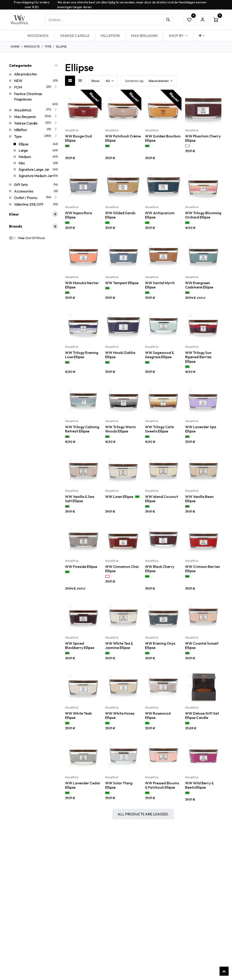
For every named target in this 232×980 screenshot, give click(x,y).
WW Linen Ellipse (119, 497)
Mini (22, 163)
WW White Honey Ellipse (120, 715)
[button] (149, 81)
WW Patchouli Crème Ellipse (123, 138)
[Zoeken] (168, 20)
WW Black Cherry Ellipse (160, 569)
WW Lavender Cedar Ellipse (83, 785)
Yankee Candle (26, 123)
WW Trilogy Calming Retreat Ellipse (82, 429)
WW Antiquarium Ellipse (160, 215)
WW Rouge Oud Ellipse (78, 138)
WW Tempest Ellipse (122, 283)
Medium (25, 157)
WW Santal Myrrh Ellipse (160, 285)
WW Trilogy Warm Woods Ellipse (120, 429)
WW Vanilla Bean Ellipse (199, 499)
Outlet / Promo (26, 198)
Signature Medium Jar (36, 176)
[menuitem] (38, 36)
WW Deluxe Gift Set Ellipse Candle (202, 715)
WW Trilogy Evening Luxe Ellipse (82, 355)
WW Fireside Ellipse (81, 566)
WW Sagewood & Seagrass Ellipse (159, 355)
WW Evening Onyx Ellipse (160, 646)
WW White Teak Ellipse (78, 715)
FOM (18, 87)
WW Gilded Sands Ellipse (120, 215)
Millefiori (21, 130)
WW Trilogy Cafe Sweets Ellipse (159, 429)
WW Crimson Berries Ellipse (202, 569)
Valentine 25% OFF (29, 204)
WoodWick (23, 110)
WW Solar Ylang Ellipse (119, 785)
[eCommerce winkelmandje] (216, 20)
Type (48, 46)
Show (95, 81)
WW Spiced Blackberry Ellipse (80, 646)
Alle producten (25, 74)
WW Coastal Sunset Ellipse (202, 646)
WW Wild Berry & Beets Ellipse (199, 785)
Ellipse (24, 144)
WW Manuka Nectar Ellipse (82, 285)
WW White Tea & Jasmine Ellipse (119, 646)
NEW (18, 81)
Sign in (203, 20)
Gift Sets (21, 185)
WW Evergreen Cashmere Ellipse (199, 285)
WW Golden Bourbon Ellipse (163, 138)
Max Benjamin (25, 117)
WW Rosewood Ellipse (158, 715)
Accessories (24, 191)
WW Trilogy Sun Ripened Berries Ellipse (198, 357)
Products (32, 46)
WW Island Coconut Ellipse (162, 499)
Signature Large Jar (34, 169)
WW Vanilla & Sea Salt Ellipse (80, 499)
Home (15, 46)
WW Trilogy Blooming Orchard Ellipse (203, 215)
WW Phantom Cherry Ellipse (203, 138)
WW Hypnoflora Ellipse (79, 215)
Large (23, 150)
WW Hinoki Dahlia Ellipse (120, 355)
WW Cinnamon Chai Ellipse (122, 569)
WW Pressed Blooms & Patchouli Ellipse (162, 785)
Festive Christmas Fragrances (28, 96)
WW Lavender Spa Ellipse (201, 429)
